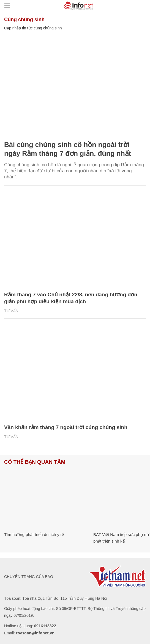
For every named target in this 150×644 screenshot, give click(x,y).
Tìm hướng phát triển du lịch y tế (34, 534)
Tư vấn (11, 311)
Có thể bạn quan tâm (35, 462)
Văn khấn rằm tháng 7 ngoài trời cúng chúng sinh (66, 427)
